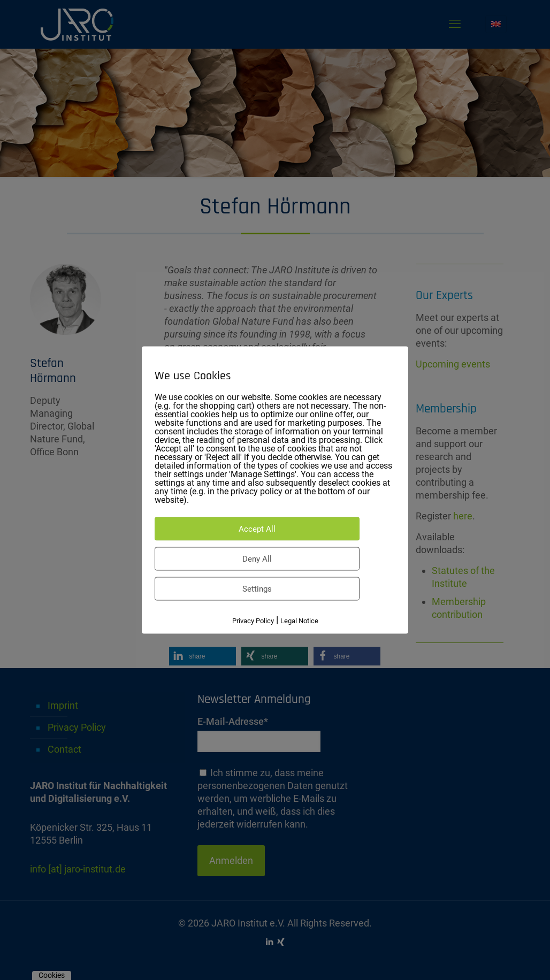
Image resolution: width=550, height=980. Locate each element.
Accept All (257, 529)
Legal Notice (299, 621)
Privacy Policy (253, 621)
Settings (257, 589)
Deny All (257, 559)
